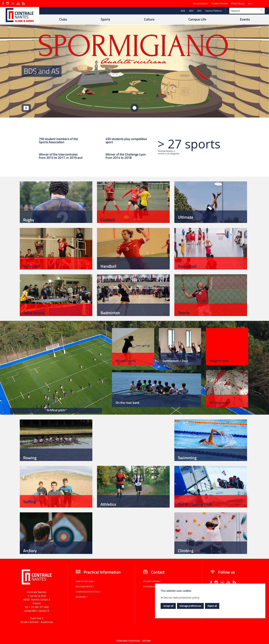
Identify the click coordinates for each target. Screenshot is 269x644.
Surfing (30, 502)
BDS (199, 11)
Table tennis (34, 313)
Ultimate (186, 217)
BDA (191, 11)
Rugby (29, 220)
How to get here (85, 581)
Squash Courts (126, 361)
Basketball (187, 266)
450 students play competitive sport (126, 141)
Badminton (110, 313)
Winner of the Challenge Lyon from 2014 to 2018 (126, 156)
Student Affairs (152, 581)
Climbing (186, 551)
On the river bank (128, 403)
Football (108, 220)
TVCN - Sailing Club (195, 504)
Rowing (30, 458)
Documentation (200, 3)
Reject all (212, 606)
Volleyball (32, 266)
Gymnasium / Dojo (175, 361)
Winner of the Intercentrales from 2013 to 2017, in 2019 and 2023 (61, 156)
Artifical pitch (56, 410)
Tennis (184, 313)
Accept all (168, 606)
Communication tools (89, 592)
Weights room (219, 361)
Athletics (108, 504)
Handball (108, 266)
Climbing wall (219, 403)
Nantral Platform (214, 11)
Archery (30, 551)
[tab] (134, 108)
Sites (259, 3)
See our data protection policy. (182, 598)
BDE (183, 11)
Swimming (187, 458)
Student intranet (220, 3)
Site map (147, 641)
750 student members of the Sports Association (58, 141)
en (249, 3)
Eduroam (82, 597)
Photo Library (238, 3)
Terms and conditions (128, 641)
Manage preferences (190, 606)
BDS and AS (42, 71)
